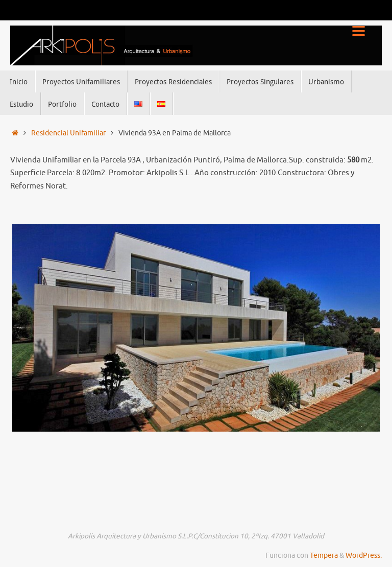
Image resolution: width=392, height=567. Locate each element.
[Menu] (359, 31)
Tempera (324, 556)
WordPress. (364, 556)
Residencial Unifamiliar (68, 133)
